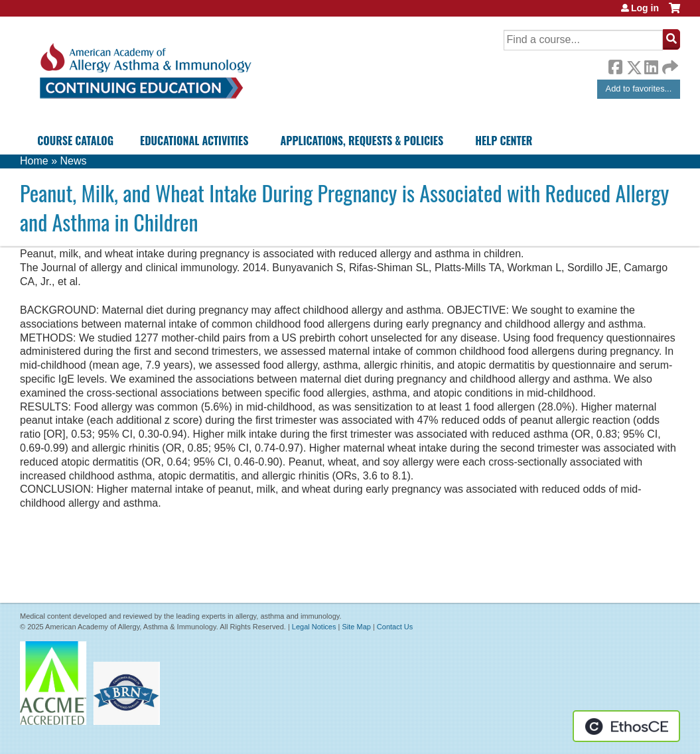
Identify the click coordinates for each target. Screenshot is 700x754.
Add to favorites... (639, 89)
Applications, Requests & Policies (362, 141)
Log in (645, 8)
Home (34, 161)
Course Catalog (75, 141)
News (73, 161)
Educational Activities (194, 141)
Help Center (504, 141)
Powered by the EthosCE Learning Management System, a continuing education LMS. (626, 726)
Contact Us (395, 627)
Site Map (356, 627)
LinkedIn (651, 65)
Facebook (615, 65)
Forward (669, 64)
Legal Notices (314, 627)
